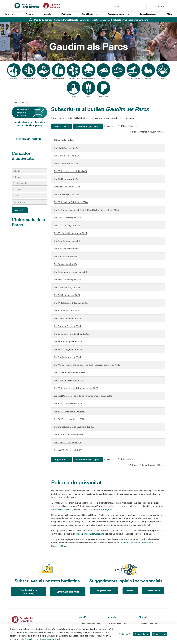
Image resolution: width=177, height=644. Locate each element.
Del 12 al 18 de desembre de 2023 (70, 373)
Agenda (47, 14)
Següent (152, 132)
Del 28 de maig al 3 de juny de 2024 (71, 202)
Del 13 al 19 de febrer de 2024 (68, 318)
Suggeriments (104, 591)
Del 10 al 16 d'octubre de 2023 (68, 450)
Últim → (161, 132)
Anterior (143, 132)
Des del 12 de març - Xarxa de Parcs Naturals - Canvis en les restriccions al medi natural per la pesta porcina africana (91, 20)
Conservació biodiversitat (119, 14)
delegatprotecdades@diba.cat (89, 534)
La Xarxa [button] (10, 14)
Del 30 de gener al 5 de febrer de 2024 (72, 334)
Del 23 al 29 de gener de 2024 (68, 342)
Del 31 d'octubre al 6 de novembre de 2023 (74, 427)
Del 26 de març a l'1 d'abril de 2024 (70, 272)
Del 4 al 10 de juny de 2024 (67, 194)
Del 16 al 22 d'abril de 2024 (67, 249)
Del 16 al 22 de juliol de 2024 (67, 148)
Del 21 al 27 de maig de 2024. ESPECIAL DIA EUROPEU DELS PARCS (87, 210)
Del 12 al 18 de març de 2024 (67, 287)
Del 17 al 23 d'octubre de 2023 (68, 442)
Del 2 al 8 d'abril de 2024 (66, 264)
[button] (62, 126)
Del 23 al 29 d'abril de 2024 (67, 241)
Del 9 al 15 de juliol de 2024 (67, 156)
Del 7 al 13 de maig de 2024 (67, 225)
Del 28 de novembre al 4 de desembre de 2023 (76, 388)
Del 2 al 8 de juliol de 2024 (66, 163)
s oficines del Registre (102, 509)
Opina (130, 591)
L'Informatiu (66, 14)
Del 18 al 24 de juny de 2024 (67, 179)
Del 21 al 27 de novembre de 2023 (70, 404)
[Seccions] (18, 196)
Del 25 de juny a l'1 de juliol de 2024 (71, 171)
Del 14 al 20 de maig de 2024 (68, 218)
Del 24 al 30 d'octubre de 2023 (69, 435)
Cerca (20, 210)
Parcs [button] (30, 14)
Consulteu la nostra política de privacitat (43, 639)
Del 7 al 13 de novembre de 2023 (69, 419)
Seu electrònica (63, 509)
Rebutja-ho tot (160, 634)
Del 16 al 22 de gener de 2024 (68, 349)
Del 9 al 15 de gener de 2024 (67, 357)
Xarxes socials (153, 591)
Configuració (124, 634)
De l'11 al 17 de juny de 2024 (67, 187)
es (163, 6)
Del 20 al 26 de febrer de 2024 (68, 311)
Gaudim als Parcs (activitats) (28, 592)
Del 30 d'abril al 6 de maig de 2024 (71, 233)
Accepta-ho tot (142, 634)
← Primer (134, 132)
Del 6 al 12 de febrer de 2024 (67, 326)
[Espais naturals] (21, 183)
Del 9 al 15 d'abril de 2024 (66, 256)
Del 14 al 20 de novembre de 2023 (70, 411)
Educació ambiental (148, 14)
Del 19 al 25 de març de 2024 (68, 280)
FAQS (169, 14)
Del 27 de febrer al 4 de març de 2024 (72, 303)
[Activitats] (18, 189)
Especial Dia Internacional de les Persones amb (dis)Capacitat (83, 396)
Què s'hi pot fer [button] (90, 14)
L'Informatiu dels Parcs (28, 222)
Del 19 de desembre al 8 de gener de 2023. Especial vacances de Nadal (87, 365)
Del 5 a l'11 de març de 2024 (67, 295)
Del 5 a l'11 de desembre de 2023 (69, 380)
